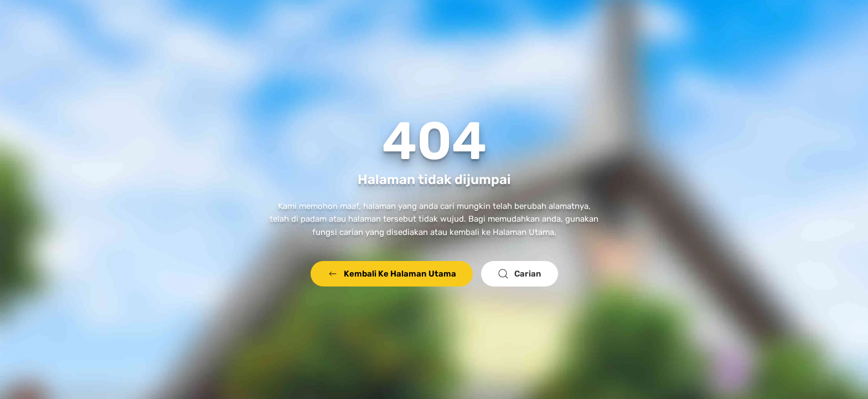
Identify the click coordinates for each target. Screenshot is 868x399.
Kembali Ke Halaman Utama (392, 274)
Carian (520, 274)
